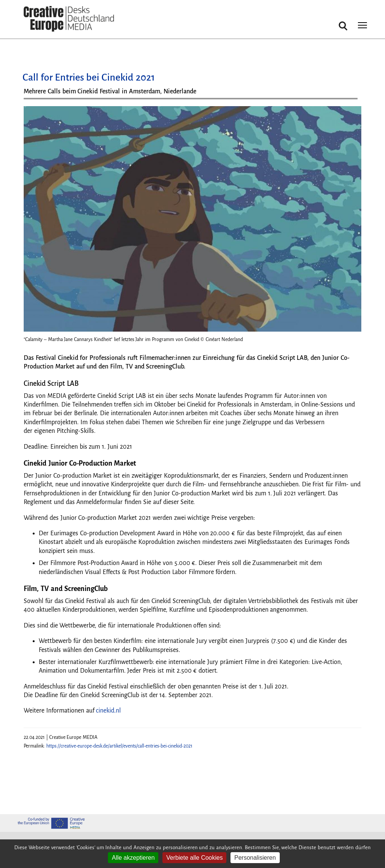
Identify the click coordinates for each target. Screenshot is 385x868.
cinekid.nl (108, 711)
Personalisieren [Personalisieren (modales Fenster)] (255, 858)
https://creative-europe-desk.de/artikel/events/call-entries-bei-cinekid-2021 (119, 746)
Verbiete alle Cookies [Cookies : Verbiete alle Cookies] (194, 858)
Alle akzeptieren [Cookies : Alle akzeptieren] (133, 858)
